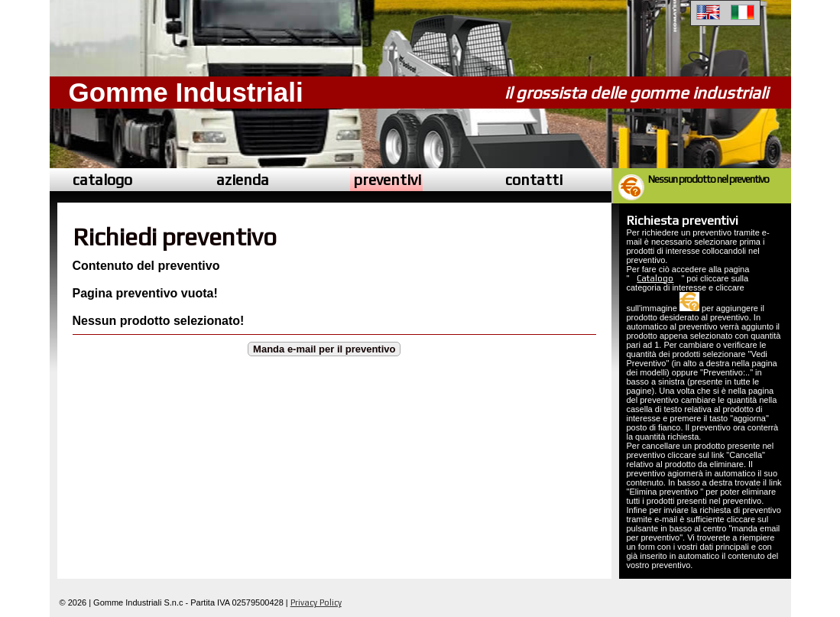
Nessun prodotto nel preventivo (708, 179)
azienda (243, 179)
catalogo (102, 179)
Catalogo (655, 278)
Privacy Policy (316, 602)
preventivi (387, 179)
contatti (534, 179)
